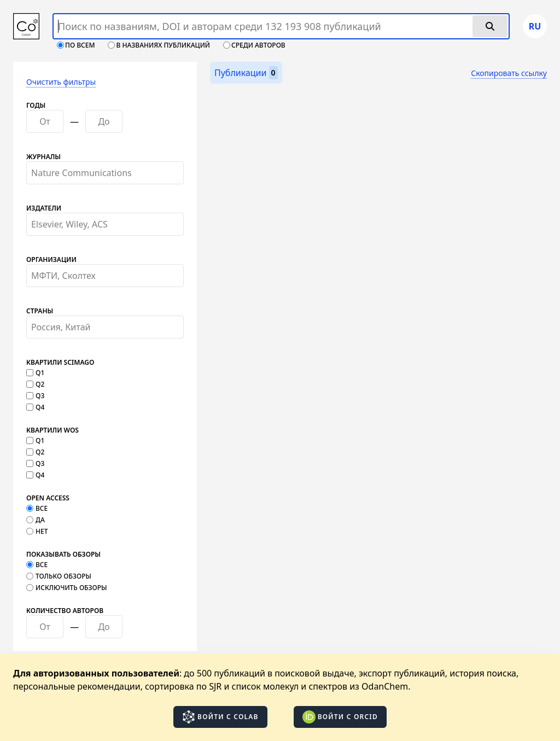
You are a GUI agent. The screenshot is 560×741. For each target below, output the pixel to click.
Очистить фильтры (61, 82)
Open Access (48, 498)
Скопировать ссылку (509, 73)
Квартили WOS (52, 430)
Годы (36, 106)
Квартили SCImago (60, 363)
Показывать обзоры (63, 555)
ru (535, 26)
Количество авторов (65, 611)
